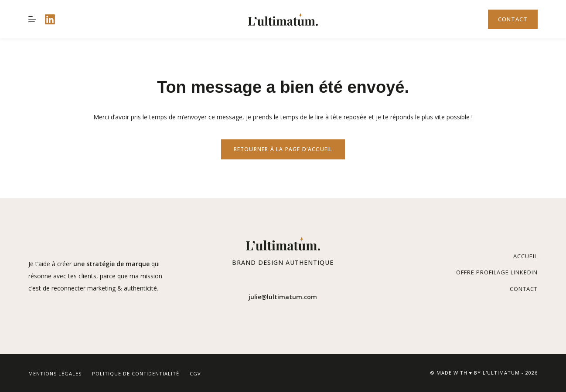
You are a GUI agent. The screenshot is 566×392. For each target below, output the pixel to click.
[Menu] (32, 19)
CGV (195, 373)
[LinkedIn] (50, 19)
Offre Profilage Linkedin (497, 272)
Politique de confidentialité (136, 373)
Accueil (525, 256)
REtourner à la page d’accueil (283, 149)
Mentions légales (55, 373)
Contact (513, 19)
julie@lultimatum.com (283, 297)
